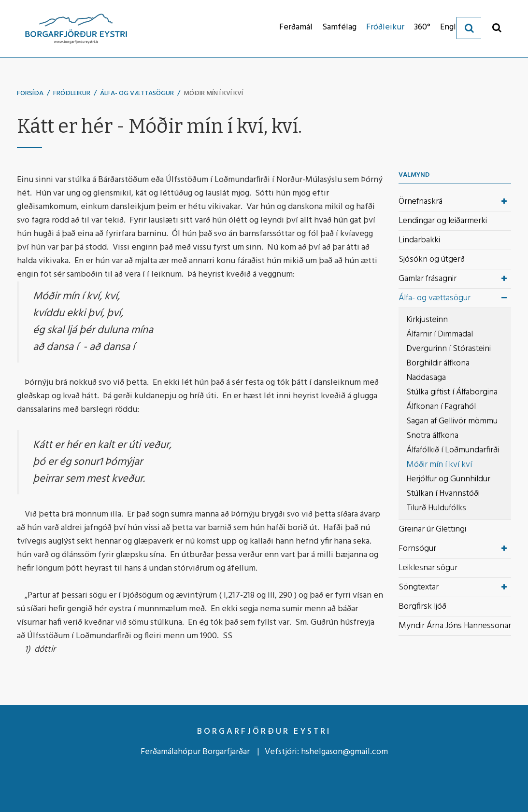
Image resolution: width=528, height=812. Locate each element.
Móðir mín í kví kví (213, 93)
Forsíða (30, 93)
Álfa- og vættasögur (137, 93)
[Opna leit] (497, 27)
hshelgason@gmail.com (344, 752)
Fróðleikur (72, 93)
